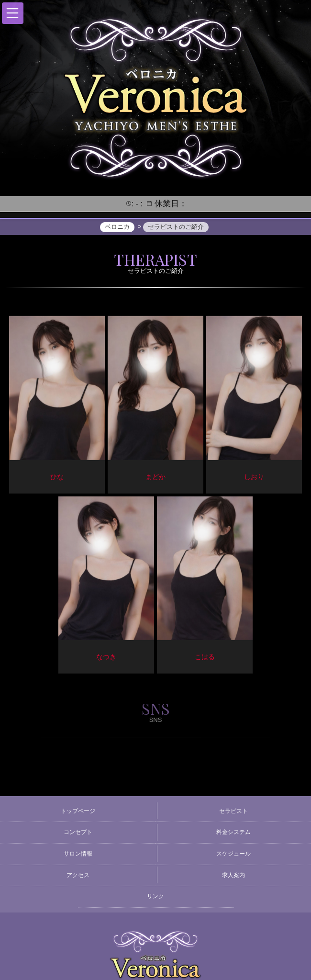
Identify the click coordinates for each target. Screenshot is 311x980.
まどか (155, 478)
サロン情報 (78, 854)
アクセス (78, 875)
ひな (57, 478)
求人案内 (233, 875)
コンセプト (78, 832)
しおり (254, 478)
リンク (155, 896)
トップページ (78, 811)
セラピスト (233, 811)
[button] (13, 13)
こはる (205, 658)
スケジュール (233, 854)
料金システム (233, 832)
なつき (106, 658)
